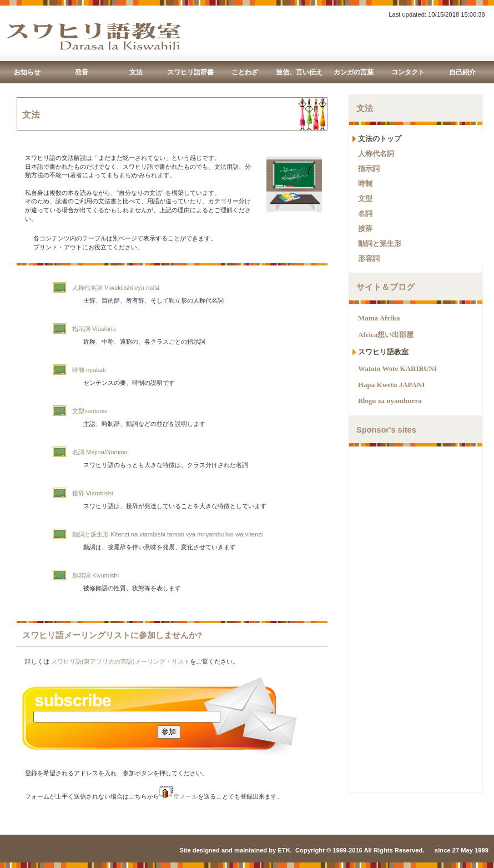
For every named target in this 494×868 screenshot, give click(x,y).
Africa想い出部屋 (386, 335)
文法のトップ (380, 139)
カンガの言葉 (354, 72)
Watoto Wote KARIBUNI (397, 368)
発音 (82, 72)
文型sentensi (90, 411)
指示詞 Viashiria (94, 329)
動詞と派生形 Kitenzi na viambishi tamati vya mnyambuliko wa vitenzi (167, 534)
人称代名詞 (376, 154)
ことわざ (245, 72)
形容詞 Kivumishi (95, 575)
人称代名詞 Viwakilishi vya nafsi (116, 288)
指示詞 (369, 169)
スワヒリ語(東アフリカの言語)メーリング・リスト (120, 661)
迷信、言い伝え (299, 72)
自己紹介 (462, 72)
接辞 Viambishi (92, 493)
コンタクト (408, 72)
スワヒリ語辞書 (190, 72)
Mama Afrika (379, 318)
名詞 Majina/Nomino (100, 452)
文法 (136, 72)
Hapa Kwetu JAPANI (391, 385)
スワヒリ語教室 (383, 352)
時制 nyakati (89, 370)
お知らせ (27, 72)
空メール (178, 796)
